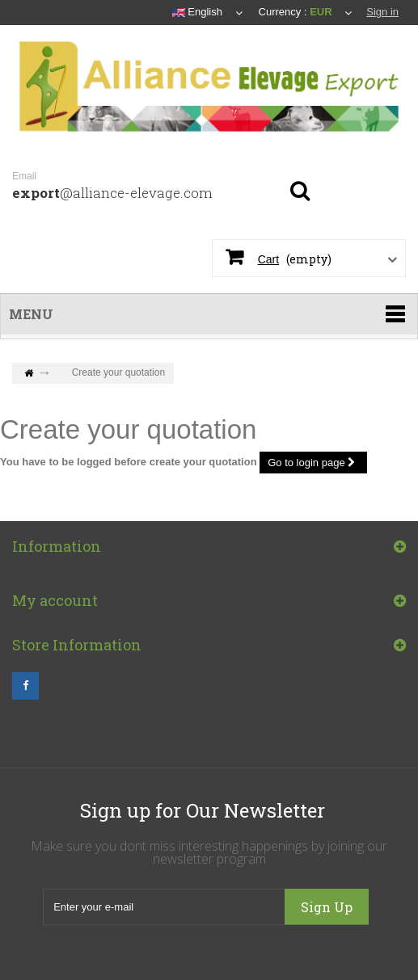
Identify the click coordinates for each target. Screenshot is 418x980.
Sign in (382, 12)
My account (55, 605)
